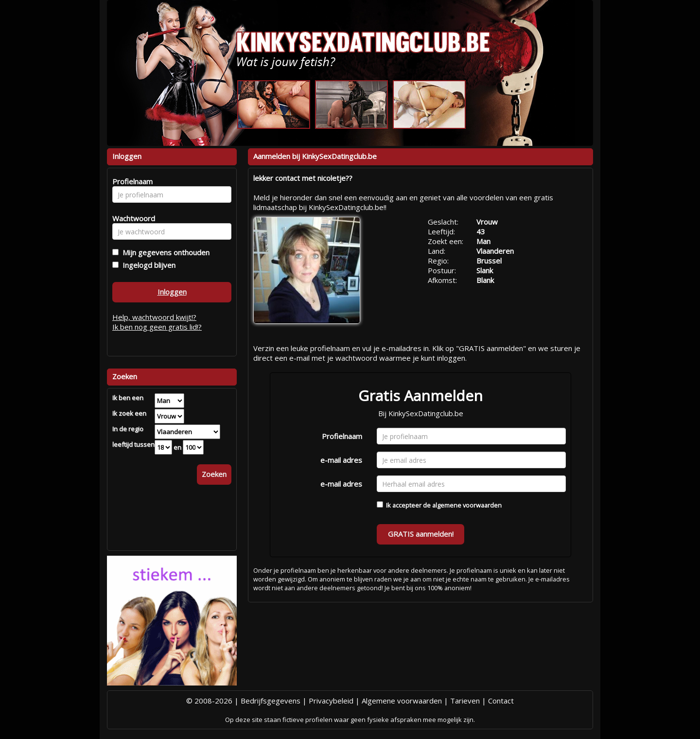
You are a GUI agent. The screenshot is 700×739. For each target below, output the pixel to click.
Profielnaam (342, 436)
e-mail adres (341, 460)
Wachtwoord (131, 218)
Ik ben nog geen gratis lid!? (157, 327)
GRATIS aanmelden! (421, 534)
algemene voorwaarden (467, 505)
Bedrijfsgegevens (271, 701)
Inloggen (172, 292)
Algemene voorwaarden (402, 701)
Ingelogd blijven (147, 265)
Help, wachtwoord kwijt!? (154, 317)
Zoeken (214, 474)
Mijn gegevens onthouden (164, 252)
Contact (501, 701)
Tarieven (465, 701)
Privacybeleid (331, 701)
